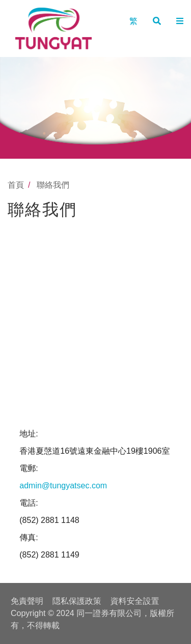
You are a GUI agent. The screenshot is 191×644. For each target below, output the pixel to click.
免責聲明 (27, 601)
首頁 (16, 185)
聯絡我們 (53, 185)
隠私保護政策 (77, 601)
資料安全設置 (135, 601)
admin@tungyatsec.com (63, 486)
